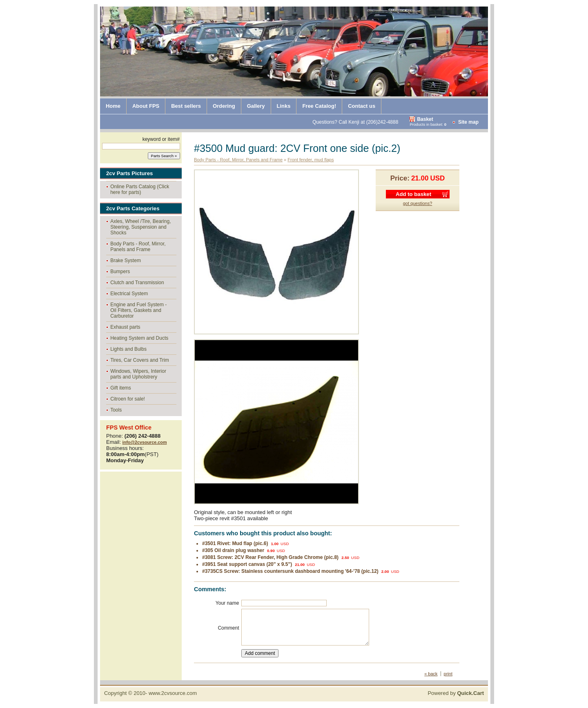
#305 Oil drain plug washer (233, 550)
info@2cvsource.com (145, 442)
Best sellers (186, 106)
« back (431, 674)
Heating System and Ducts (139, 338)
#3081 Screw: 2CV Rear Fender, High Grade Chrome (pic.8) (270, 557)
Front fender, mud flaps (311, 160)
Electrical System (129, 294)
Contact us (362, 106)
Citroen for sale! (128, 399)
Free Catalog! (319, 106)
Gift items (121, 388)
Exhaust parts (125, 327)
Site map (468, 122)
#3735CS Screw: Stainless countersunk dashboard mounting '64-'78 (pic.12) (290, 571)
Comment (228, 628)
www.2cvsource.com (173, 693)
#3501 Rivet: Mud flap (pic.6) (235, 543)
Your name (227, 603)
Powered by (456, 693)
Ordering (224, 106)
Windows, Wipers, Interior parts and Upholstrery (138, 374)
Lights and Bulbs (128, 349)
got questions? (418, 203)
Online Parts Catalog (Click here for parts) (140, 189)
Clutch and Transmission (137, 283)
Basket (425, 119)
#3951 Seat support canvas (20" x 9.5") (247, 564)
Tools (116, 410)
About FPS (146, 106)
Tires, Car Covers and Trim (140, 360)
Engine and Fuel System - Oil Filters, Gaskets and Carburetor (138, 310)
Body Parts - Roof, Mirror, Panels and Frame (138, 247)
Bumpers (120, 272)
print (448, 674)
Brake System (126, 260)
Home (113, 106)
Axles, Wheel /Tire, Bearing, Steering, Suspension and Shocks (140, 227)
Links (284, 106)
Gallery (256, 106)
